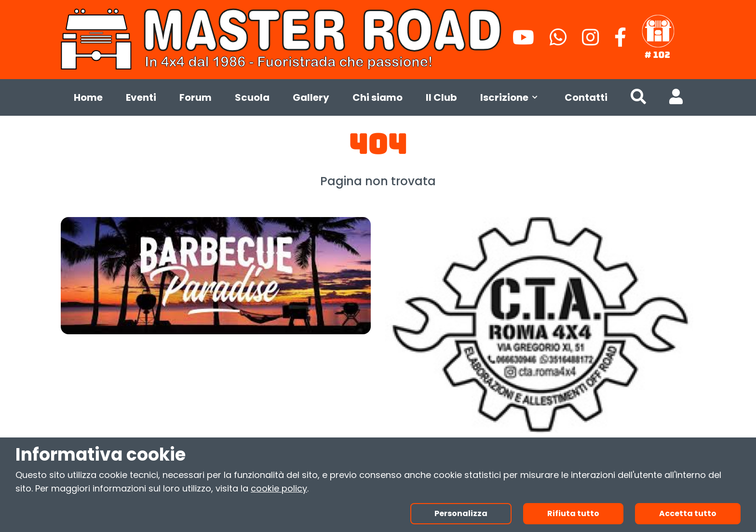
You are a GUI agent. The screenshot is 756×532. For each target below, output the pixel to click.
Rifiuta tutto (573, 513)
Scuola (252, 97)
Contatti (586, 97)
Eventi (141, 97)
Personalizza (461, 513)
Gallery (311, 97)
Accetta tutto (688, 513)
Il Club (441, 97)
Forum (196, 97)
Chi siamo (378, 97)
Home (88, 97)
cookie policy (279, 488)
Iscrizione (511, 97)
